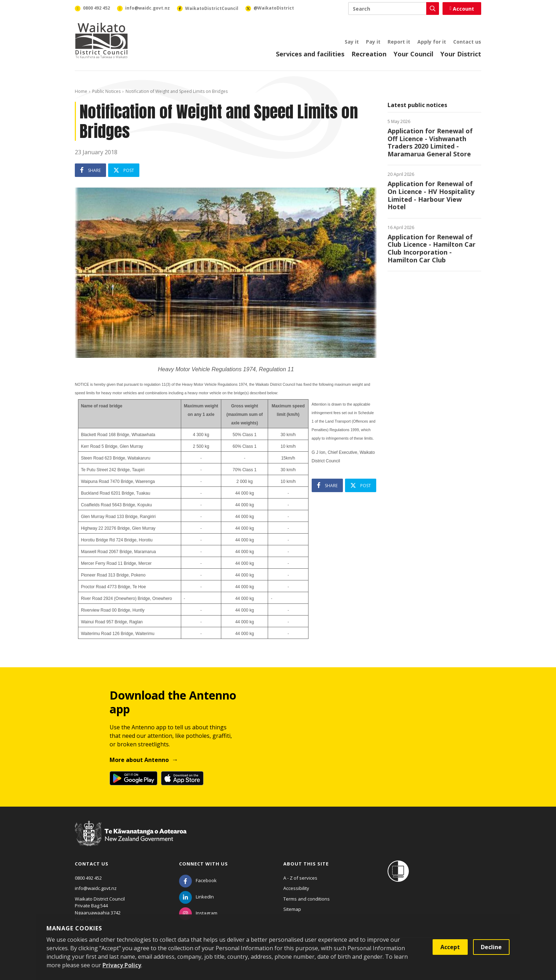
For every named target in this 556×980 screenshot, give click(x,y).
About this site (306, 864)
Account (462, 9)
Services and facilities (310, 54)
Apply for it (432, 42)
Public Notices (106, 91)
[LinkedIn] (196, 897)
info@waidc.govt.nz (96, 888)
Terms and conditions (307, 899)
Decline (491, 947)
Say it (352, 42)
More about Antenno (139, 760)
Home (81, 91)
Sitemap (292, 909)
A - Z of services (300, 878)
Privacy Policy (122, 965)
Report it (399, 42)
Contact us (467, 42)
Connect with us (204, 864)
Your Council (413, 54)
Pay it (373, 42)
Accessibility (296, 888)
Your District (461, 54)
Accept (450, 947)
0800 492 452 (88, 878)
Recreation (369, 54)
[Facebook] (198, 880)
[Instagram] (198, 913)
